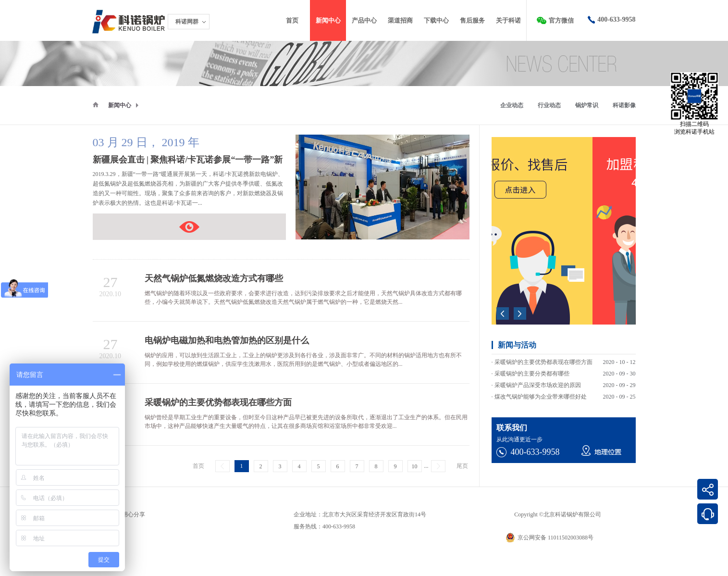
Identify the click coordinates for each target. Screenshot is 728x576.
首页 (292, 20)
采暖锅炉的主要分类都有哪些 (532, 376)
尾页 (462, 466)
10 (415, 466)
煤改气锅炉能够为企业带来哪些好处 (541, 400)
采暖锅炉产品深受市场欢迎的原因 (538, 388)
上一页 (222, 466)
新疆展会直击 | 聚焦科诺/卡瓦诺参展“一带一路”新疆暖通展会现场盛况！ (189, 227)
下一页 (438, 466)
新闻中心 (120, 105)
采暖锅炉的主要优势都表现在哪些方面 (543, 365)
